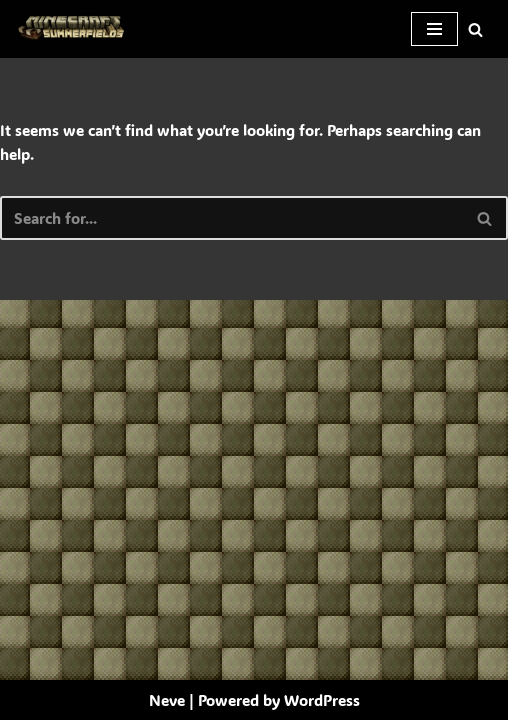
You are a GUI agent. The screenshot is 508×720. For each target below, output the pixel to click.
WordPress (322, 700)
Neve (167, 700)
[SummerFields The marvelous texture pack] (75, 29)
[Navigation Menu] (434, 29)
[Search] (475, 29)
